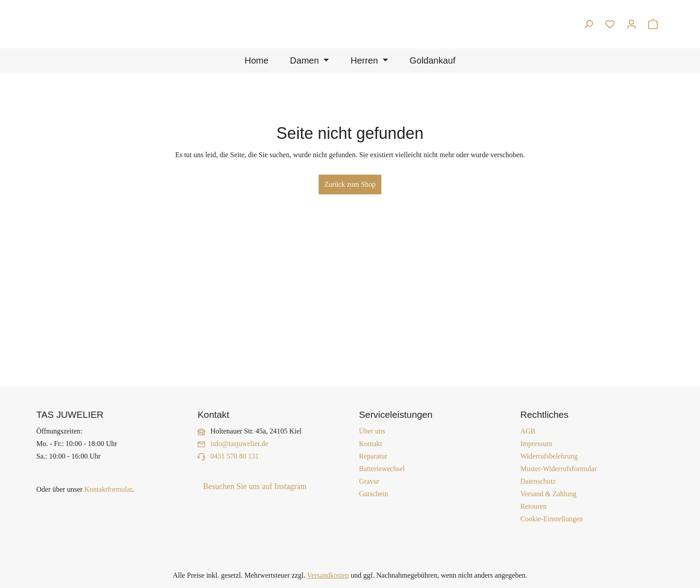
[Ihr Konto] (631, 24)
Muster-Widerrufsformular (559, 469)
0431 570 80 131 (235, 456)
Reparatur (373, 456)
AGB (528, 431)
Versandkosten (328, 575)
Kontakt (371, 444)
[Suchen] (588, 24)
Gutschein (374, 494)
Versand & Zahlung (548, 494)
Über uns (372, 431)
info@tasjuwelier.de (240, 444)
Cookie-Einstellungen (552, 519)
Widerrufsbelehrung (549, 456)
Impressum (536, 444)
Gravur (369, 481)
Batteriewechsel (382, 469)
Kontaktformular (108, 489)
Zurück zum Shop (350, 184)
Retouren (534, 506)
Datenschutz (538, 481)
